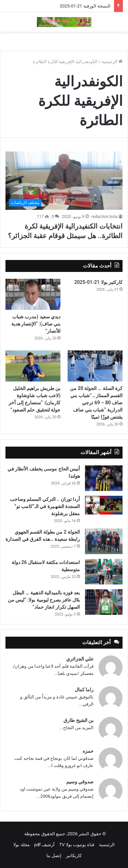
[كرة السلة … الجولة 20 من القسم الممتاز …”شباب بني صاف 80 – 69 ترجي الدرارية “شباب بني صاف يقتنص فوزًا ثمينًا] (95, 366)
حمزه (88, 751)
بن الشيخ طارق (79, 720)
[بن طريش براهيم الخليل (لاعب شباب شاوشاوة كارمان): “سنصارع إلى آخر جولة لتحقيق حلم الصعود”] (33, 366)
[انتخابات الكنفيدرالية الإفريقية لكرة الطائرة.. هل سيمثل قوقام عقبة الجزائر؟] (64, 181)
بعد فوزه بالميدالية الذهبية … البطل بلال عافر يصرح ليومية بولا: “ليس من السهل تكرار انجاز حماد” (44, 600)
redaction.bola (104, 217)
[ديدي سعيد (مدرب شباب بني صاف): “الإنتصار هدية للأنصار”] (33, 294)
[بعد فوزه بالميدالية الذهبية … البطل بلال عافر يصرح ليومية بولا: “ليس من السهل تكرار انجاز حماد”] (104, 602)
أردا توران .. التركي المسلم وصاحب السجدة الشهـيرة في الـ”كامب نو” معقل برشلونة (45, 506)
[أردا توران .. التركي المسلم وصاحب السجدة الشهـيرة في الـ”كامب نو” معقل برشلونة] (104, 505)
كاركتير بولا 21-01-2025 (98, 282)
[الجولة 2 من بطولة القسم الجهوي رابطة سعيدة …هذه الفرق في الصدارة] (104, 541)
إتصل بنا (54, 856)
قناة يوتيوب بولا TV (77, 845)
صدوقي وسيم (80, 782)
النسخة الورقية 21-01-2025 (85, 6)
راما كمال (84, 690)
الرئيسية (112, 62)
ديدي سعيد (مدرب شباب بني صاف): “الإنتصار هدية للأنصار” (36, 324)
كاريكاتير (74, 856)
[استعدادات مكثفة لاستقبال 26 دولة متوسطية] (104, 572)
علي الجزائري (80, 659)
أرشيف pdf (44, 845)
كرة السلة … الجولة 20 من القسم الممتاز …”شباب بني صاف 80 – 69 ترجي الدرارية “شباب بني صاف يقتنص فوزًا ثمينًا (96, 403)
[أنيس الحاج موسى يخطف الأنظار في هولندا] (104, 478)
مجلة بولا (21, 845)
